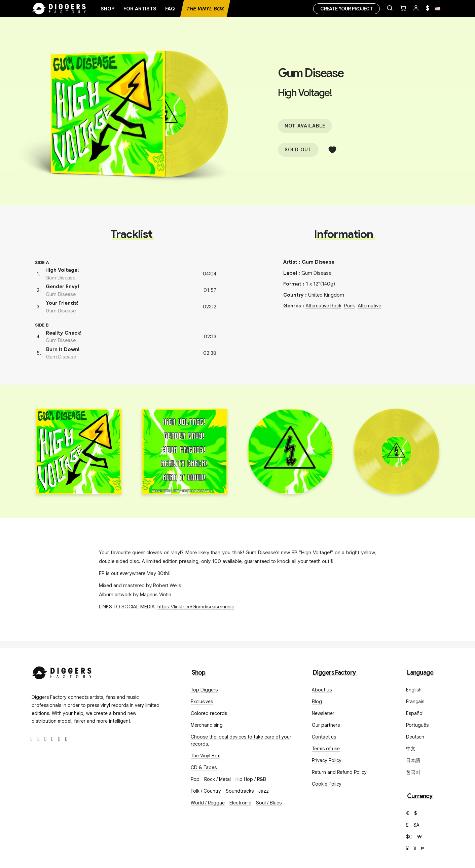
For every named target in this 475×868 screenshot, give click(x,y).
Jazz (264, 791)
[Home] (59, 9)
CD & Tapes (204, 767)
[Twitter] (39, 739)
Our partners (326, 725)
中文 (411, 749)
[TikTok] (66, 739)
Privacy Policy (327, 760)
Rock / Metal (217, 779)
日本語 (413, 760)
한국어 (413, 772)
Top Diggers (204, 690)
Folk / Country (206, 791)
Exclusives (202, 702)
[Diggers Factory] (62, 671)
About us (322, 690)
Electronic (240, 803)
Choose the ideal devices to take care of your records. (241, 740)
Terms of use (326, 749)
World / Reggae (208, 803)
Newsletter (323, 713)
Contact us (324, 737)
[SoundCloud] (59, 739)
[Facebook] (32, 739)
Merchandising (207, 725)
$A (416, 825)
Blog (317, 702)
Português (417, 725)
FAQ (170, 9)
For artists (140, 9)
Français (415, 702)
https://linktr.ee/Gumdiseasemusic (196, 607)
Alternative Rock (323, 306)
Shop (108, 9)
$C (409, 837)
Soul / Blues (269, 803)
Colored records (209, 713)
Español (415, 713)
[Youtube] (53, 739)
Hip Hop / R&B (251, 779)
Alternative (369, 306)
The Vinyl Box (205, 9)
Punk (350, 306)
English (414, 690)
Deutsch (415, 737)
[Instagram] (46, 739)
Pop (195, 779)
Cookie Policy (327, 784)
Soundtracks (240, 791)
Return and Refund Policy (339, 772)
